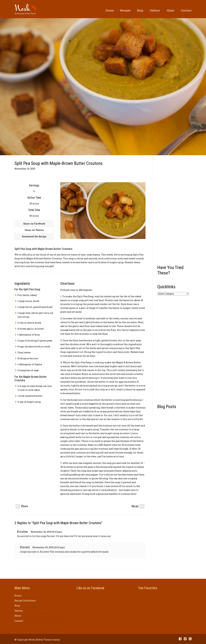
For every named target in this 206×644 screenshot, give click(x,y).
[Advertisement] (174, 210)
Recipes (125, 10)
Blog (140, 10)
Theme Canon (52, 640)
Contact (186, 10)
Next (138, 506)
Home (110, 10)
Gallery (155, 10)
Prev (22, 506)
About (170, 10)
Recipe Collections (25, 601)
